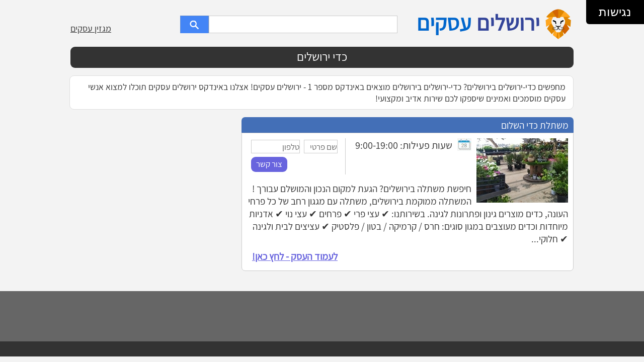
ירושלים (508, 23)
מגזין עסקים (91, 28)
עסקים (444, 23)
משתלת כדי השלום (535, 125)
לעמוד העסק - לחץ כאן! (295, 256)
